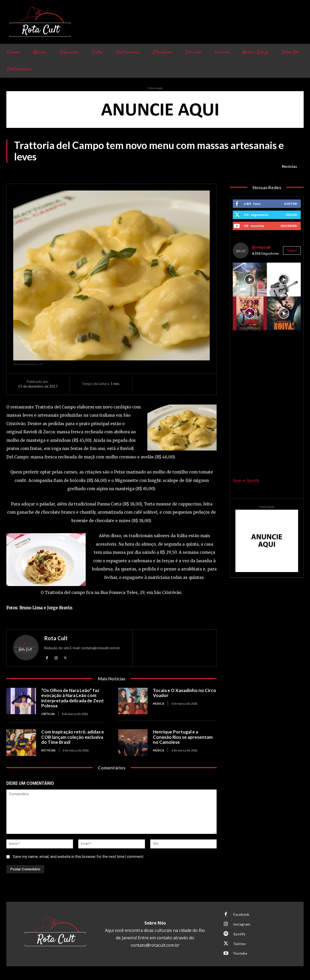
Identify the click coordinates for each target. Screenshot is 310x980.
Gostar (291, 204)
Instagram (242, 924)
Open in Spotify (246, 481)
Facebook (241, 914)
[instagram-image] (250, 280)
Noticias (290, 166)
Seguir (291, 215)
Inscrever (289, 226)
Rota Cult (56, 638)
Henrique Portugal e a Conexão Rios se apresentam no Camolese (183, 737)
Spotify (239, 934)
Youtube (240, 954)
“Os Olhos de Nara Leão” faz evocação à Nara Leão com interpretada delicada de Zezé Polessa (72, 698)
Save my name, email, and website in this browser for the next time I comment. (78, 857)
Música (159, 703)
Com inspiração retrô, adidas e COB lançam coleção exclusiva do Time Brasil (73, 737)
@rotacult (261, 247)
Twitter (240, 944)
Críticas (48, 714)
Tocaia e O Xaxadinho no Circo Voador (184, 693)
